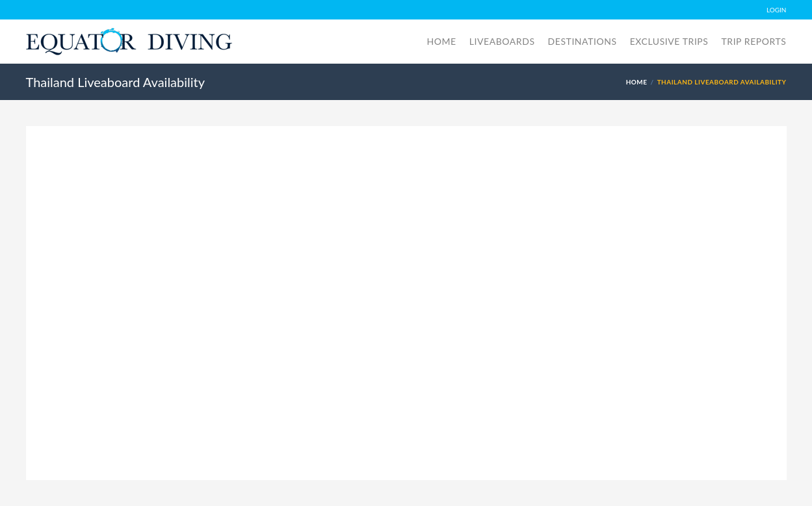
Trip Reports (753, 41)
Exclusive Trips (669, 41)
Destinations (583, 41)
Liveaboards (502, 41)
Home (442, 41)
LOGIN (777, 10)
